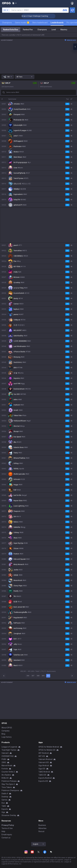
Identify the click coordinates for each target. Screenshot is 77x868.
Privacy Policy (8, 825)
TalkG (4, 806)
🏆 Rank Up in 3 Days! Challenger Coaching (40, 16)
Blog (3, 734)
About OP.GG (7, 728)
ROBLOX (5, 778)
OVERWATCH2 (8, 756)
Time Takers (7, 787)
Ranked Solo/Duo (11, 30)
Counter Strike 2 (8, 772)
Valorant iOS (44, 762)
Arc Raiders (6, 775)
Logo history (7, 737)
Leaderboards (57, 23)
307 (33, 676)
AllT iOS (42, 756)
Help (3, 831)
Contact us (6, 838)
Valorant (5, 753)
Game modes (22, 23)
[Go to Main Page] (6, 3)
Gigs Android (44, 766)
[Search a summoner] (65, 10)
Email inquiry (7, 835)
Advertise (42, 828)
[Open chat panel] (75, 47)
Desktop (5, 797)
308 (38, 676)
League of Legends (9, 747)
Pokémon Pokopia (9, 781)
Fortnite (5, 769)
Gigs (3, 812)
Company (6, 731)
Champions (7, 23)
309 (43, 676)
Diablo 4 (5, 794)
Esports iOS (43, 781)
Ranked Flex (28, 30)
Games (4, 800)
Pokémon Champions (10, 790)
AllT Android (44, 753)
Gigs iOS (42, 769)
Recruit (41, 831)
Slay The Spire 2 (8, 784)
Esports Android (45, 778)
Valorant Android (45, 759)
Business (42, 825)
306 (28, 676)
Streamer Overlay (9, 815)
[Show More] (14, 3)
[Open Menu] (72, 3)
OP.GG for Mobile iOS (47, 750)
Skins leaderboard (40, 23)
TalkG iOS (42, 775)
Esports (5, 809)
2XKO (4, 762)
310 (48, 676)
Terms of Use (7, 828)
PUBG (4, 759)
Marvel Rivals (7, 766)
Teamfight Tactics (9, 750)
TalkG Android (44, 772)
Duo (3, 803)
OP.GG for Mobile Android (49, 747)
